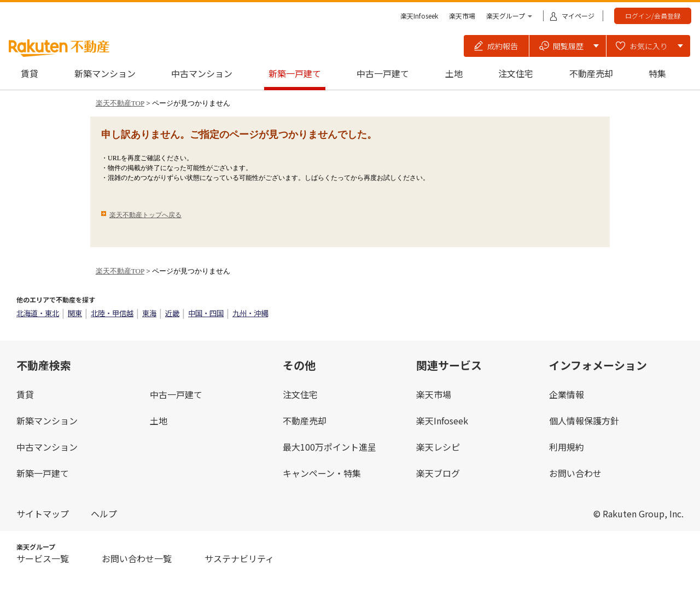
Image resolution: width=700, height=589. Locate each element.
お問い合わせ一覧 (137, 558)
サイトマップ (43, 514)
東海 (149, 313)
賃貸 (30, 73)
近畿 (172, 313)
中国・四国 (206, 313)
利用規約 (567, 447)
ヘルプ (104, 514)
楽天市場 (462, 16)
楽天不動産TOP (120, 103)
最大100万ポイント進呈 (329, 447)
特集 (657, 73)
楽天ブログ (438, 473)
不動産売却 (591, 73)
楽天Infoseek (419, 16)
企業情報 (567, 394)
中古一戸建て (383, 73)
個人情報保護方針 (584, 421)
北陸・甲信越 (112, 313)
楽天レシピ (438, 447)
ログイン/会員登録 (653, 16)
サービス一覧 (43, 558)
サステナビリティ (239, 558)
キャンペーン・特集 (322, 473)
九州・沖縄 (250, 313)
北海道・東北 (38, 313)
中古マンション (202, 73)
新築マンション (105, 73)
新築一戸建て (295, 73)
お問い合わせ (575, 473)
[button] (497, 46)
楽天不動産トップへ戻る (145, 215)
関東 (75, 313)
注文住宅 (516, 73)
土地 (454, 73)
